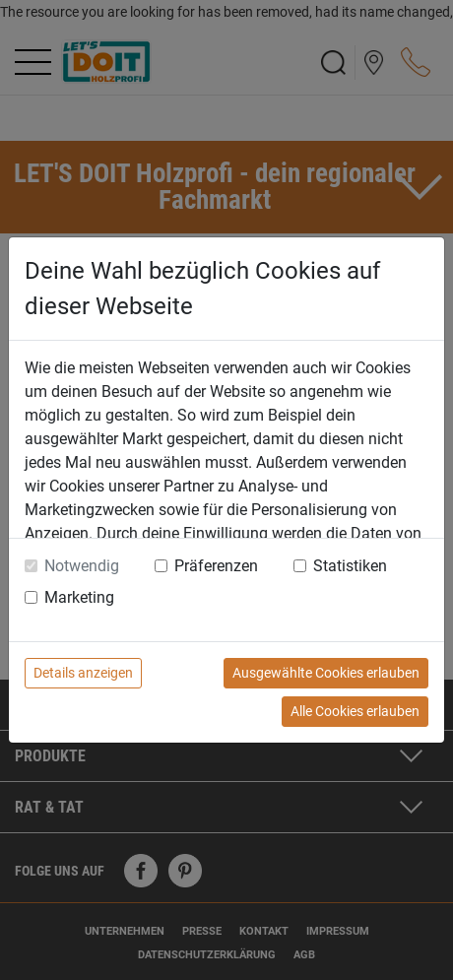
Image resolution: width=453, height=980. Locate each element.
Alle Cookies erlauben (355, 711)
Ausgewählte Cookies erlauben (326, 673)
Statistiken (350, 566)
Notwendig (82, 566)
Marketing (79, 597)
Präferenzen (216, 566)
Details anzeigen (83, 673)
